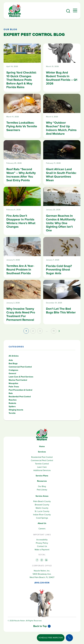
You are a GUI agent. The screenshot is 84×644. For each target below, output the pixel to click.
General (12, 373)
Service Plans (42, 476)
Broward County (42, 505)
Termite (12, 413)
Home (42, 446)
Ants (11, 360)
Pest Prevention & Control (20, 390)
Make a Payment (42, 550)
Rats (11, 393)
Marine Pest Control (18, 380)
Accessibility (42, 540)
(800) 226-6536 (42, 583)
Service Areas (42, 496)
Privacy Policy (42, 543)
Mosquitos (13, 383)
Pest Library (42, 490)
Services (42, 452)
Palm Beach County (42, 501)
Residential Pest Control (20, 397)
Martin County (42, 508)
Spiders (12, 406)
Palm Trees (14, 387)
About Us (42, 523)
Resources (42, 481)
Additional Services (42, 470)
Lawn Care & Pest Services (21, 377)
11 (54, 331)
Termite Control (42, 464)
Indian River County (42, 515)
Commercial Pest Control (20, 367)
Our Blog (10, 29)
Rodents (12, 403)
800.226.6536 (29, 639)
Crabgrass (13, 370)
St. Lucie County (42, 511)
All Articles (14, 356)
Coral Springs (42, 518)
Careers (42, 529)
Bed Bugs (13, 363)
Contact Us (42, 546)
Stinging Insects (16, 410)
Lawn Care (42, 467)
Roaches (13, 400)
